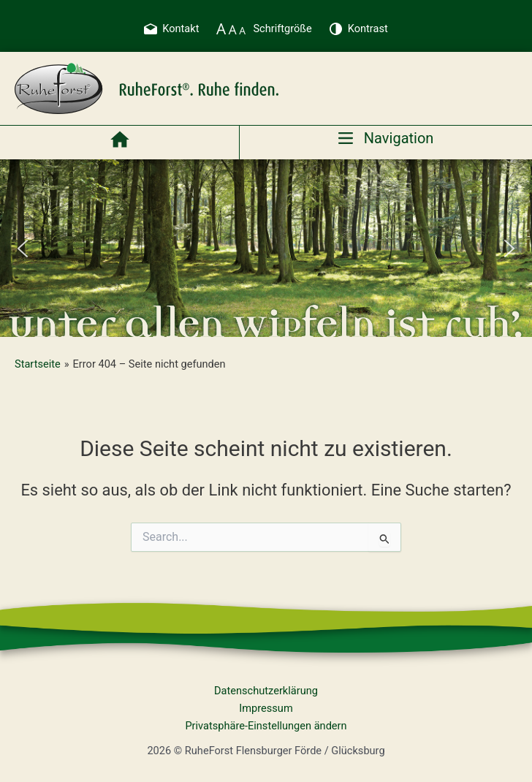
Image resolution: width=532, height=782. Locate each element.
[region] (266, 248)
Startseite (38, 364)
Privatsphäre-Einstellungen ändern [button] (266, 726)
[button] (23, 248)
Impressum (266, 708)
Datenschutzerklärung (266, 691)
